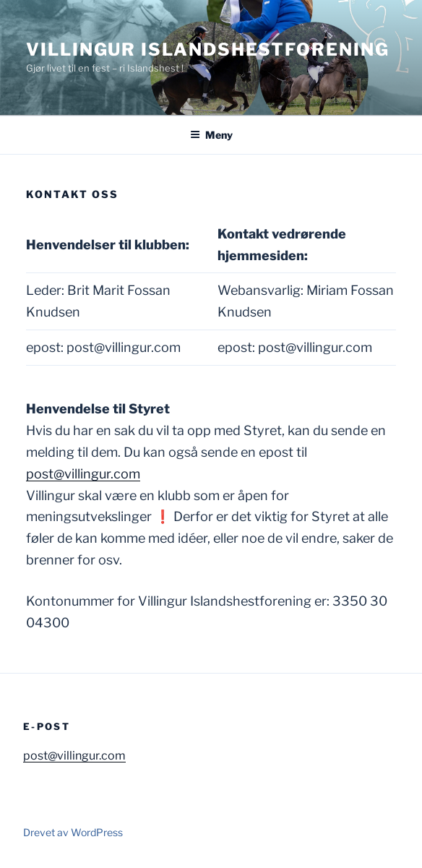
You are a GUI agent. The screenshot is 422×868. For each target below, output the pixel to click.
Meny (211, 135)
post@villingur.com (83, 474)
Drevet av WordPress (73, 832)
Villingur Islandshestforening (208, 50)
